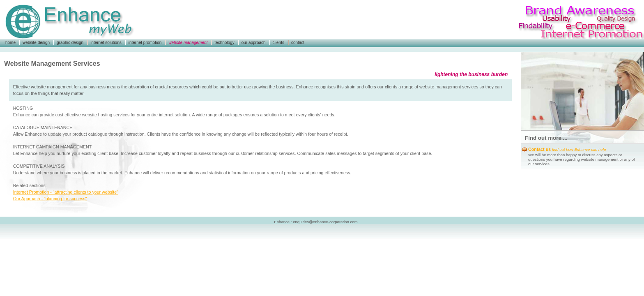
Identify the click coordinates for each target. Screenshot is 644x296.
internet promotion (145, 43)
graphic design (70, 43)
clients (278, 43)
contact (298, 43)
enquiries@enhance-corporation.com (325, 222)
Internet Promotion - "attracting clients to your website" (66, 192)
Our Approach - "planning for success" (50, 199)
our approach (254, 43)
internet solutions (106, 43)
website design (36, 43)
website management (188, 43)
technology (224, 43)
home (10, 43)
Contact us (567, 149)
